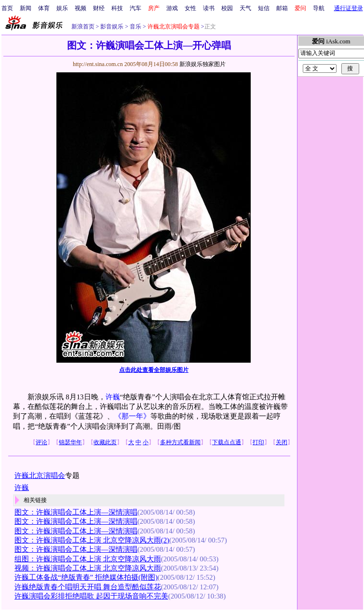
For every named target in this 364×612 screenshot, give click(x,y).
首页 (7, 8)
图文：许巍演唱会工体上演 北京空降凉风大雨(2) (92, 540)
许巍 (113, 397)
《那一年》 (132, 416)
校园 (227, 8)
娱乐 (62, 8)
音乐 (135, 27)
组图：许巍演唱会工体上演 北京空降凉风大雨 (88, 559)
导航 (319, 8)
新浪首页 (83, 27)
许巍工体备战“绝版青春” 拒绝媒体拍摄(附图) (86, 577)
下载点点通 (227, 442)
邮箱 (282, 8)
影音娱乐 (112, 27)
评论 (41, 442)
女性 (190, 8)
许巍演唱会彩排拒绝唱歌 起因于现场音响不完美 (91, 596)
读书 (209, 8)
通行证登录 (349, 8)
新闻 (26, 8)
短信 (264, 8)
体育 (44, 8)
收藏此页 (105, 442)
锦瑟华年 (70, 442)
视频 (81, 8)
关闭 (282, 442)
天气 (245, 8)
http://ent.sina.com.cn (99, 64)
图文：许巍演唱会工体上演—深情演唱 (76, 512)
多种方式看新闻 (180, 442)
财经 (99, 8)
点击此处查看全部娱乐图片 (154, 370)
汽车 (135, 8)
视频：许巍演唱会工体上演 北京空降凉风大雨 (88, 568)
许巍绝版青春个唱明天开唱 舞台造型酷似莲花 (88, 587)
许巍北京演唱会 (40, 476)
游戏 (172, 8)
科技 (117, 8)
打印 (258, 442)
